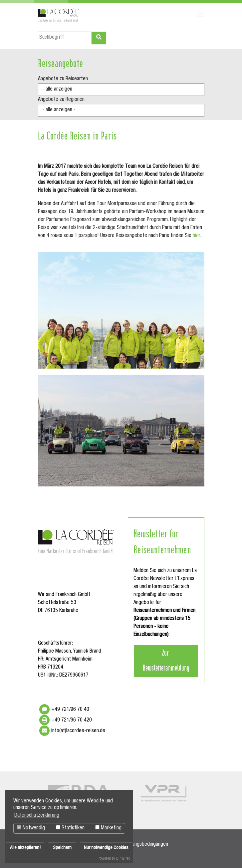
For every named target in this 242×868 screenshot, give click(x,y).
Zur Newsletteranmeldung (166, 660)
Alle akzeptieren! (25, 848)
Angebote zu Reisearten (63, 79)
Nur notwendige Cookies (106, 848)
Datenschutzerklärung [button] (37, 816)
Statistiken (70, 828)
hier (197, 236)
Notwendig (31, 828)
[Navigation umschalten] (201, 15)
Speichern (62, 848)
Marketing (108, 828)
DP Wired (123, 859)
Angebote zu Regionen (61, 100)
